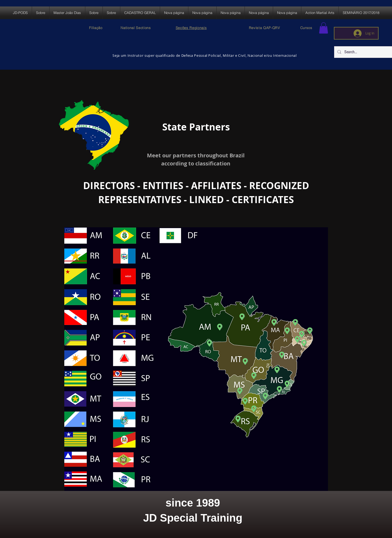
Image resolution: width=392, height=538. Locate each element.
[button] (324, 28)
